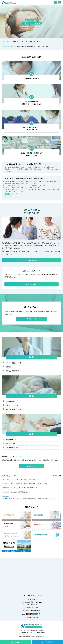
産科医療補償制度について (15, 409)
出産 (31, 396)
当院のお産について (33, 260)
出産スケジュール (12, 405)
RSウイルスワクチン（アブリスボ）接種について (26, 41)
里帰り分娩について (13, 371)
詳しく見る (33, 466)
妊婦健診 (9, 367)
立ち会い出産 (10, 401)
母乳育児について (12, 444)
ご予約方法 (48, 642)
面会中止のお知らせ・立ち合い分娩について (24, 488)
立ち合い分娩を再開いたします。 (21, 492)
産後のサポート (11, 440)
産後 (31, 434)
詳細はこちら (11, 194)
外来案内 (17, 642)
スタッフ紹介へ (33, 284)
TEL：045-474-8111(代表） (31, 605)
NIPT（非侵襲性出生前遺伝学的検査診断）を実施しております (29, 47)
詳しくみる (33, 319)
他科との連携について (13, 448)
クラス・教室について (13, 363)
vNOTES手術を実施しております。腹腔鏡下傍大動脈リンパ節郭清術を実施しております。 (29, 499)
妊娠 (31, 357)
